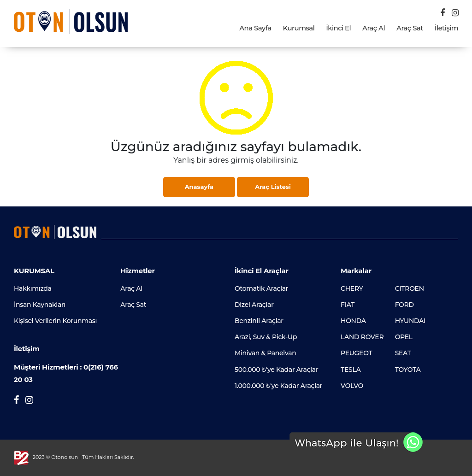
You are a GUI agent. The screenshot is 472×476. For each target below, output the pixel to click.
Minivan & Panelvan (265, 353)
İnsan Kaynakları (40, 305)
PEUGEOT (356, 353)
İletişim (446, 28)
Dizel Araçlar (254, 305)
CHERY (352, 288)
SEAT (403, 353)
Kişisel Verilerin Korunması (55, 321)
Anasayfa (199, 187)
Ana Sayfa (255, 28)
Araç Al (374, 28)
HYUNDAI (410, 321)
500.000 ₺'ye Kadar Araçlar (276, 370)
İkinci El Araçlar (262, 271)
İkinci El (338, 28)
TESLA (351, 370)
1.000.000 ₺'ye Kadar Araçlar (278, 386)
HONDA (353, 321)
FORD (404, 305)
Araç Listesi (273, 187)
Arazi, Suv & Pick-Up (266, 337)
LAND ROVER (362, 337)
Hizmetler (137, 271)
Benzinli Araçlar (259, 321)
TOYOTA (408, 370)
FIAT (348, 305)
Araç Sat (410, 28)
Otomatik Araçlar (261, 288)
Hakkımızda (33, 288)
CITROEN (410, 288)
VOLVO (352, 386)
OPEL (404, 337)
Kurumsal (299, 28)
